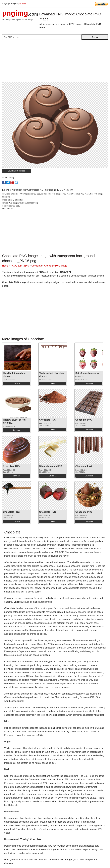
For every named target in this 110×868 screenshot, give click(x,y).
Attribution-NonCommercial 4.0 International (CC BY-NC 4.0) (43, 190)
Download (16, 384)
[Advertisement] (55, 62)
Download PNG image (17, 171)
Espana (23, 4)
